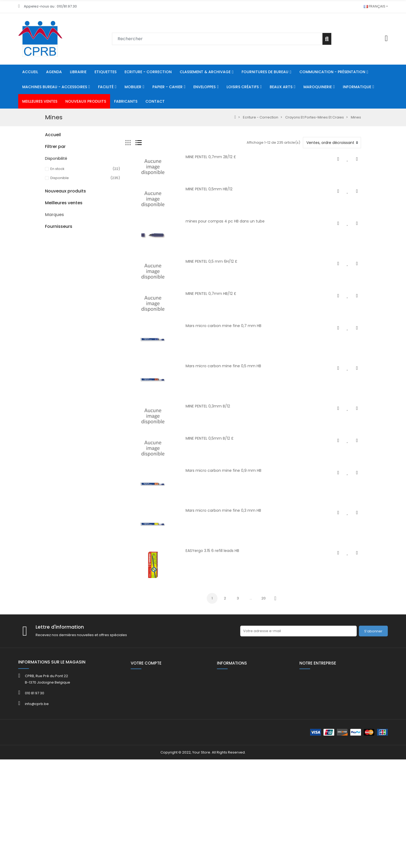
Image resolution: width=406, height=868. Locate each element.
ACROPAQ (54, 702)
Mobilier (52, 200)
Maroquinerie (57, 245)
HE (47, 273)
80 (47, 264)
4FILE (49, 695)
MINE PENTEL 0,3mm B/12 (208, 406)
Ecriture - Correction (63, 145)
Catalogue (54, 364)
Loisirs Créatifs (57, 227)
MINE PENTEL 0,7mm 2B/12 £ (211, 157)
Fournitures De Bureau (64, 163)
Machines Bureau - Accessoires (73, 173)
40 (47, 346)
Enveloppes (55, 218)
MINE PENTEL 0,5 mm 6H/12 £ (211, 261)
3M (48, 689)
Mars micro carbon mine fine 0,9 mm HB (223, 470)
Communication (59, 182)
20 (264, 598)
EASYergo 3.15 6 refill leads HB (212, 551)
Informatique (56, 255)
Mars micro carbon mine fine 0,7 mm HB (223, 326)
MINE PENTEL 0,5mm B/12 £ (210, 438)
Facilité (51, 191)
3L (47, 683)
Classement (56, 154)
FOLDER (51, 373)
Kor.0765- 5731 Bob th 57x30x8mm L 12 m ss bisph (95, 572)
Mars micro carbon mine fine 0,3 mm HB (223, 510)
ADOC (50, 708)
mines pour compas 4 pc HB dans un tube (225, 221)
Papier (51, 209)
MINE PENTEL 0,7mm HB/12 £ (211, 294)
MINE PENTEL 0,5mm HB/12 (209, 189)
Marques (54, 674)
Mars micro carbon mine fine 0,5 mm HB (223, 366)
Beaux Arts (54, 236)
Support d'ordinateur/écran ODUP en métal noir (95, 468)
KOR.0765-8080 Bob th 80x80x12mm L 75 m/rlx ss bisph (96, 610)
